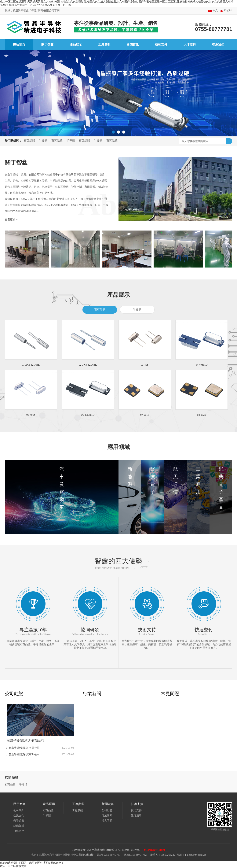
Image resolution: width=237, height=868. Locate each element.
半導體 (43, 141)
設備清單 (136, 816)
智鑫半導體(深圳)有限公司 (24, 748)
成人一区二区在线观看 (13, 866)
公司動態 (14, 694)
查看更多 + (11, 220)
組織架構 (19, 826)
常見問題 (170, 694)
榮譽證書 (19, 821)
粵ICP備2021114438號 (154, 850)
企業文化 (19, 816)
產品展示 (49, 804)
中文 (215, 11)
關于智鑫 (20, 804)
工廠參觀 (78, 804)
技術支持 (137, 804)
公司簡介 (19, 810)
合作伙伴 (19, 831)
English (228, 11)
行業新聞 (92, 694)
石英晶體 (29, 141)
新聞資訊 (108, 804)
